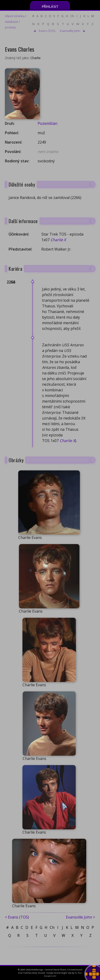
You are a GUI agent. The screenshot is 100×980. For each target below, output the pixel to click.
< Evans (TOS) (17, 917)
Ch (72, 16)
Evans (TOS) (47, 31)
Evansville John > (80, 917)
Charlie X (58, 240)
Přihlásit (50, 6)
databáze (11, 22)
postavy (10, 27)
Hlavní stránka (15, 16)
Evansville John (70, 31)
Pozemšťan (47, 123)
